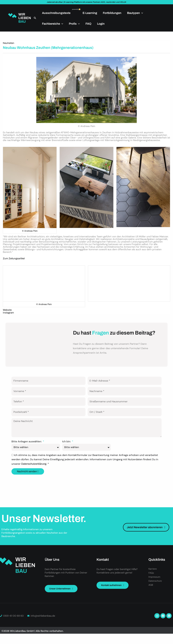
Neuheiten (9, 43)
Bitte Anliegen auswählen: (27, 451)
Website (7, 310)
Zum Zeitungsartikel (14, 259)
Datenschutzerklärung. (34, 473)
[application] (141, 13)
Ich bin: (67, 451)
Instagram (8, 313)
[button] (35, 18)
